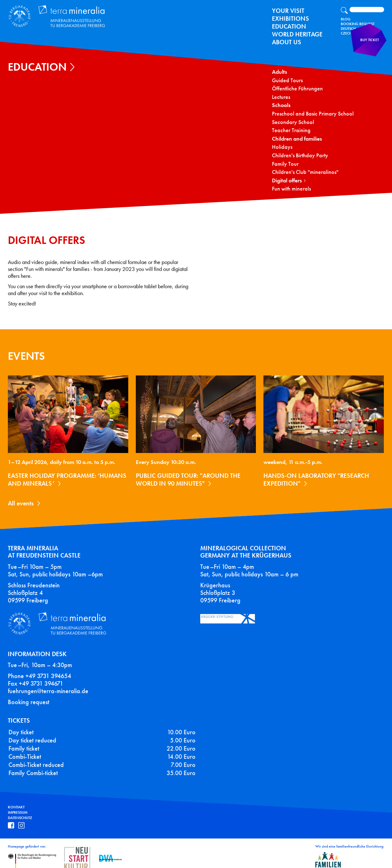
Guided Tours (287, 81)
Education (289, 26)
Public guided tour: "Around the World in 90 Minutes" (188, 480)
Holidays (282, 147)
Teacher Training (291, 130)
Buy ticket (372, 45)
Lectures (281, 97)
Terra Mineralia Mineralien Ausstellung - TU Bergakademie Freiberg (52, 15)
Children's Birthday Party (300, 156)
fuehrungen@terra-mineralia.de (48, 683)
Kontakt (16, 800)
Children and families (297, 139)
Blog (346, 19)
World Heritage (297, 34)
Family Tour (285, 164)
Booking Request (358, 24)
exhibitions (290, 19)
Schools (281, 105)
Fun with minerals (291, 189)
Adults (279, 72)
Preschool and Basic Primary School (313, 114)
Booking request (29, 694)
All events (21, 503)
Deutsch (348, 29)
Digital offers (287, 181)
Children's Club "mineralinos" (305, 172)
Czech (346, 33)
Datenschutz (20, 810)
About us (287, 42)
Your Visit (288, 11)
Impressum (18, 805)
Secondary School (293, 122)
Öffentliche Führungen (297, 89)
